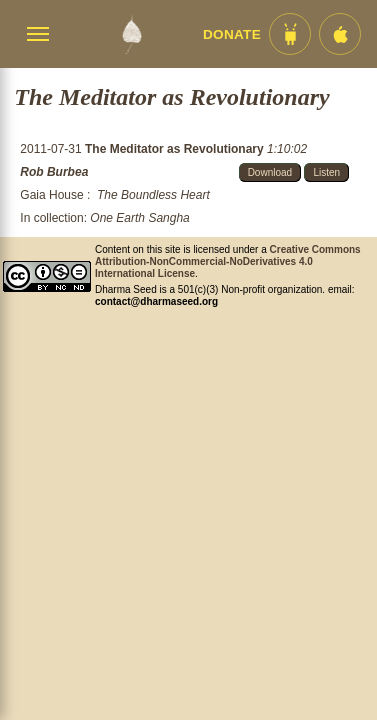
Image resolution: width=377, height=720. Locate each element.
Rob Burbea (54, 172)
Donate (232, 34)
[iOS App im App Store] (340, 34)
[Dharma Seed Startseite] (131, 34)
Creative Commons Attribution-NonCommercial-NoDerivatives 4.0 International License (228, 261)
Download (270, 172)
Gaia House (51, 195)
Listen (326, 172)
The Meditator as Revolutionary (176, 149)
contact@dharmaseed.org (156, 301)
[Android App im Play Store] (290, 34)
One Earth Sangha (139, 218)
